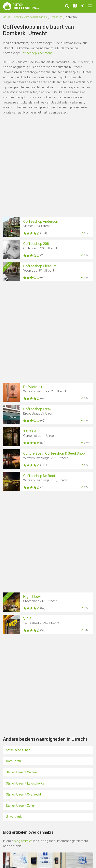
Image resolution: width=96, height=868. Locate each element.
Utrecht (56, 17)
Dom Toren (13, 761)
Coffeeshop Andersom (36, 53)
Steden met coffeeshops (30, 17)
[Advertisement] (48, 167)
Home (7, 17)
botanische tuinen (18, 750)
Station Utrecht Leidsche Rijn (26, 783)
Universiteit (14, 817)
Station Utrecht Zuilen (21, 806)
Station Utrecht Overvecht (23, 794)
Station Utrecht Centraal (22, 772)
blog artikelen (23, 841)
